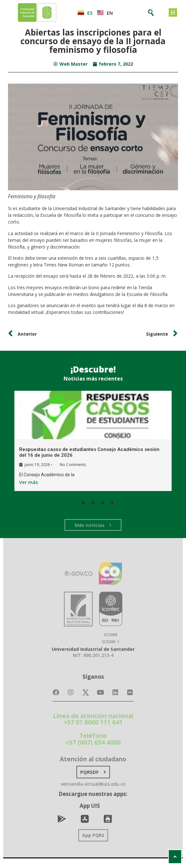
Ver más (28, 482)
